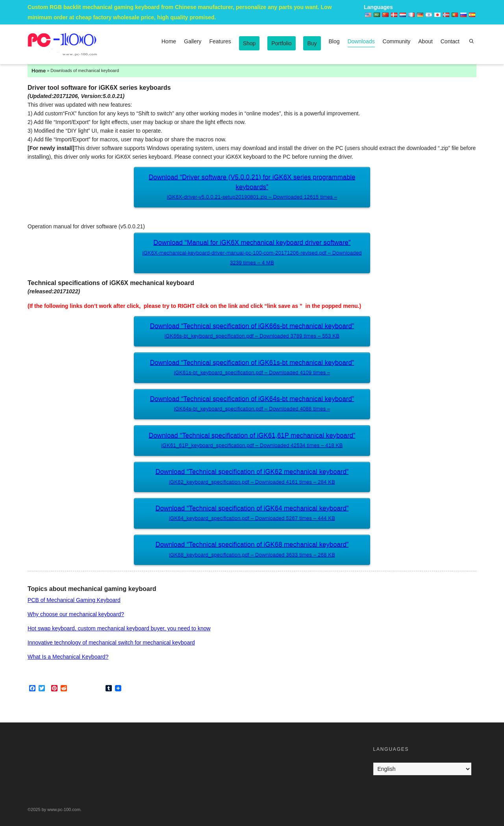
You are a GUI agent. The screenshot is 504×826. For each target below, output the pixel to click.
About (425, 41)
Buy (312, 43)
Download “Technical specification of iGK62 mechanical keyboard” (252, 477)
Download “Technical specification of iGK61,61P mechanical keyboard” (252, 441)
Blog (334, 41)
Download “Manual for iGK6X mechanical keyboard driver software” (252, 253)
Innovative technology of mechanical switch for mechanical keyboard (111, 643)
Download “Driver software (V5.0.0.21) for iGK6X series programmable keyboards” (252, 188)
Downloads (361, 43)
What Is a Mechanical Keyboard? (68, 657)
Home (169, 41)
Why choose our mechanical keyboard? (76, 614)
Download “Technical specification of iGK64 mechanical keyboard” (252, 514)
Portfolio (281, 43)
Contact (450, 41)
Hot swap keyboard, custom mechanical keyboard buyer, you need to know (119, 628)
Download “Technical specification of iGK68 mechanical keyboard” (252, 550)
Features (220, 41)
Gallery (193, 41)
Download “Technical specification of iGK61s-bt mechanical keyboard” (252, 368)
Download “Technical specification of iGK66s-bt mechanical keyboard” (252, 332)
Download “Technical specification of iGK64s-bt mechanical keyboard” (252, 405)
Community (397, 41)
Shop (249, 43)
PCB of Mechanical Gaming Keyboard (74, 600)
